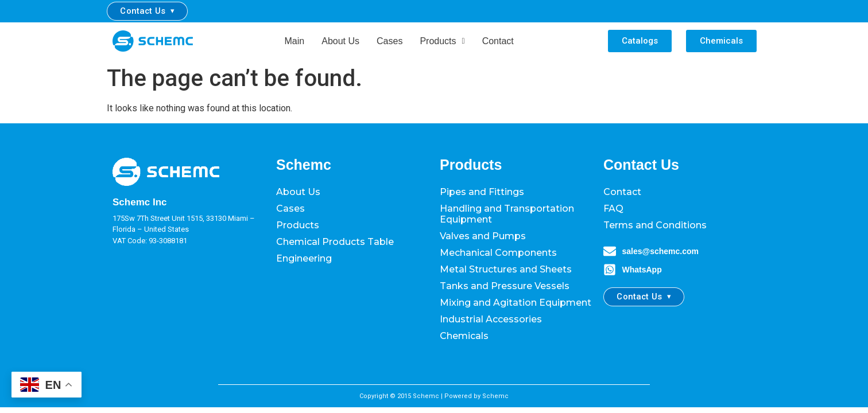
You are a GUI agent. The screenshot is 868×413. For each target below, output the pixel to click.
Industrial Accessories (491, 319)
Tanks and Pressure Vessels (505, 286)
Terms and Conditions (655, 225)
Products (442, 41)
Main (295, 41)
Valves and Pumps (483, 236)
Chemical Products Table (335, 242)
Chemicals (464, 336)
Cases (390, 41)
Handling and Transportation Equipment (507, 214)
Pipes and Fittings (482, 192)
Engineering (304, 258)
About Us (340, 41)
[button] (442, 41)
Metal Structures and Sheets (506, 269)
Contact (498, 41)
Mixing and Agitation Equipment (516, 303)
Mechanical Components (498, 253)
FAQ (613, 209)
